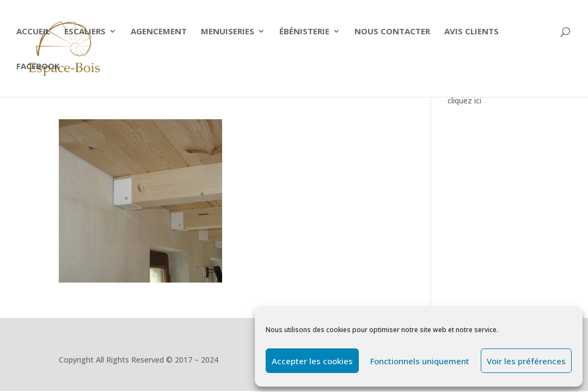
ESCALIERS (85, 32)
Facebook (38, 67)
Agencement (159, 32)
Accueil (33, 32)
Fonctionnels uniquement (420, 361)
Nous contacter (392, 32)
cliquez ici (464, 100)
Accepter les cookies (312, 361)
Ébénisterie (304, 32)
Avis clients (471, 32)
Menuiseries (228, 32)
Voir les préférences (526, 361)
